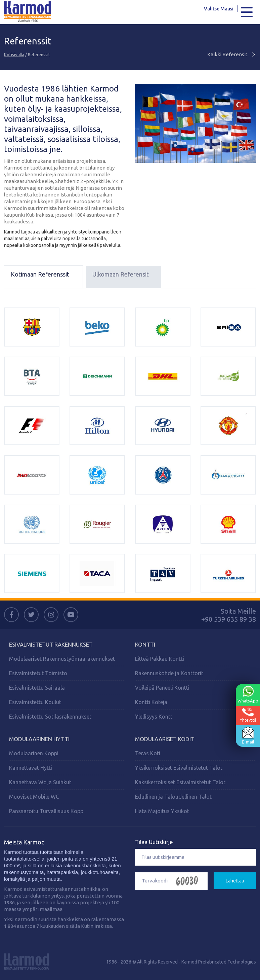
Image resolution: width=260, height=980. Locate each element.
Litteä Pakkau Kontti (160, 659)
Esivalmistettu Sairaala (37, 688)
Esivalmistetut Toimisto (38, 673)
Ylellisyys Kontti (154, 717)
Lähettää (235, 881)
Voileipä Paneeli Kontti (162, 688)
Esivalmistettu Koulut (35, 702)
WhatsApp (248, 694)
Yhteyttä (248, 715)
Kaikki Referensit (232, 54)
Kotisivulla (14, 55)
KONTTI (145, 644)
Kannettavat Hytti (31, 768)
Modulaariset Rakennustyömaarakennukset (62, 659)
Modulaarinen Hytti (39, 739)
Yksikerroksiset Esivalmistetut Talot (179, 768)
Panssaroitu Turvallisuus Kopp (46, 811)
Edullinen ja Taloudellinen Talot (173, 797)
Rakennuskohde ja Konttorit (169, 673)
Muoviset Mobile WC (34, 797)
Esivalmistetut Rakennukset (51, 644)
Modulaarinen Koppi (34, 753)
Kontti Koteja (151, 702)
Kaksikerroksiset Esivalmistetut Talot (180, 782)
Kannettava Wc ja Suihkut (40, 782)
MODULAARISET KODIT (165, 739)
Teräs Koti (148, 753)
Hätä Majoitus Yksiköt (162, 811)
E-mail (248, 735)
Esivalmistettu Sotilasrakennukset (50, 717)
